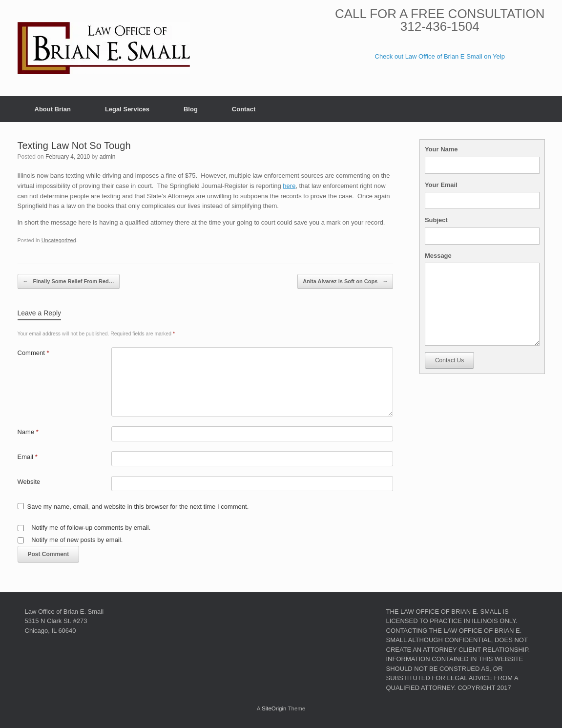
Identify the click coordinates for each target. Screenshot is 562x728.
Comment (33, 353)
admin (108, 157)
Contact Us (449, 360)
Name (28, 432)
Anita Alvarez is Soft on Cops (345, 281)
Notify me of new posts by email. (77, 540)
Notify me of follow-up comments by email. (91, 528)
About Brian (53, 109)
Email (28, 457)
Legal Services (127, 109)
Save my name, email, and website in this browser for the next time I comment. (138, 507)
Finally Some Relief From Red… (69, 281)
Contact (244, 109)
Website (29, 482)
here (289, 186)
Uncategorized (59, 240)
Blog (191, 109)
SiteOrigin (274, 708)
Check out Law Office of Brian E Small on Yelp (440, 56)
